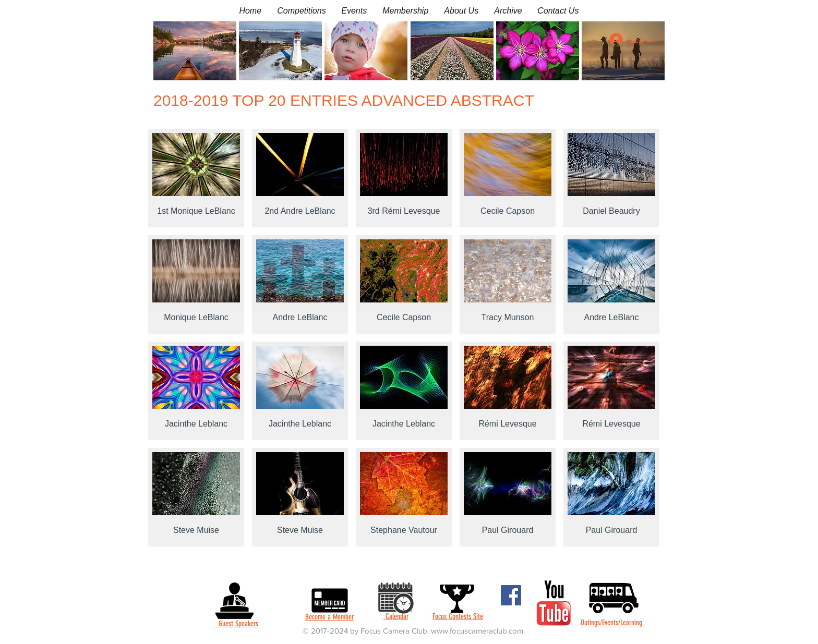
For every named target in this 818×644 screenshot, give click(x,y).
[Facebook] (511, 595)
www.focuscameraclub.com (477, 631)
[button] (301, 11)
